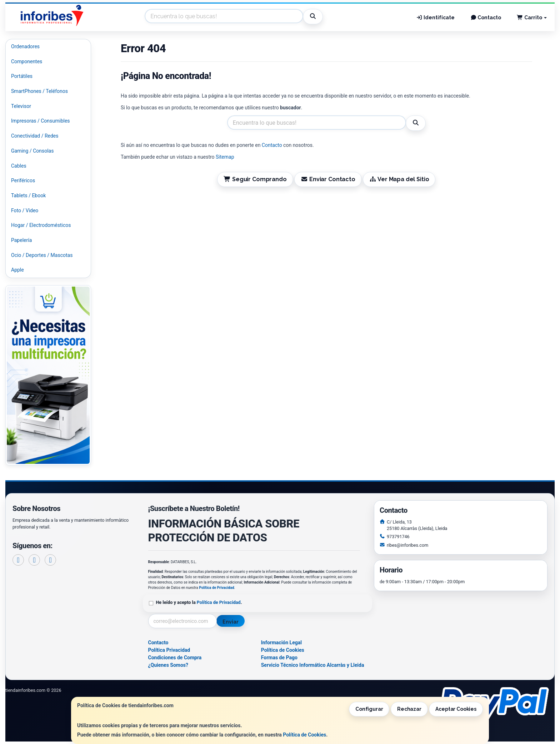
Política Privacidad (169, 650)
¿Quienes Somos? (168, 665)
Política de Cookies (304, 735)
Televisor (21, 106)
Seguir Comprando (255, 179)
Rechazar (409, 709)
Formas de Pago (279, 658)
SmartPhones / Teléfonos (39, 91)
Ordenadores (25, 46)
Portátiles (22, 76)
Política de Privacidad (216, 588)
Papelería (21, 240)
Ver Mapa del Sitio (399, 179)
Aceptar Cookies (456, 709)
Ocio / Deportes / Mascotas (42, 255)
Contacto (486, 18)
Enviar (230, 622)
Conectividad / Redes (35, 136)
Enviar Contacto (328, 179)
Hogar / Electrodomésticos (41, 225)
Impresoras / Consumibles (41, 121)
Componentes (27, 61)
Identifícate (435, 18)
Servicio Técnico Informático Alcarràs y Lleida (313, 665)
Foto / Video (25, 210)
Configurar (369, 709)
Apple (17, 270)
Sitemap (225, 157)
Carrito (532, 18)
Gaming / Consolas (32, 151)
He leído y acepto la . (199, 602)
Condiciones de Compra (175, 658)
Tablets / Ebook (28, 195)
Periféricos (23, 180)
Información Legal (281, 643)
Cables (19, 166)
